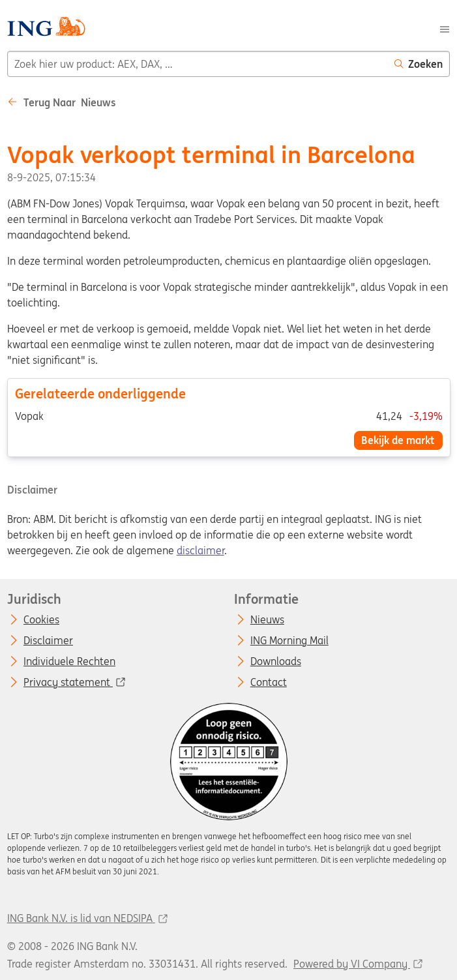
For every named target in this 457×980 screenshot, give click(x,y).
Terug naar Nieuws (62, 102)
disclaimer (200, 550)
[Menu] (445, 28)
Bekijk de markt (398, 440)
